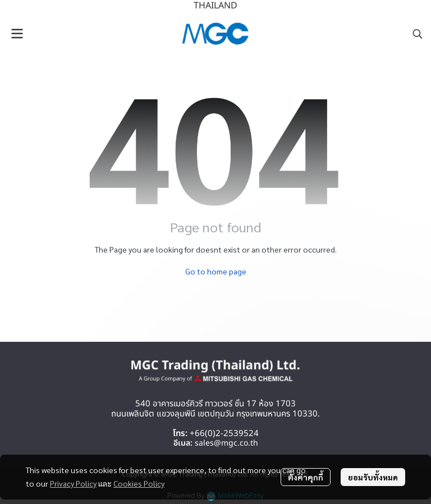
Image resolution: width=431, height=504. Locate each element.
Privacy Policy (73, 483)
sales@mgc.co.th (226, 443)
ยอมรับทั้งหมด (373, 477)
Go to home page (216, 271)
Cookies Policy (139, 483)
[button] (418, 34)
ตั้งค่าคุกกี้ (306, 477)
